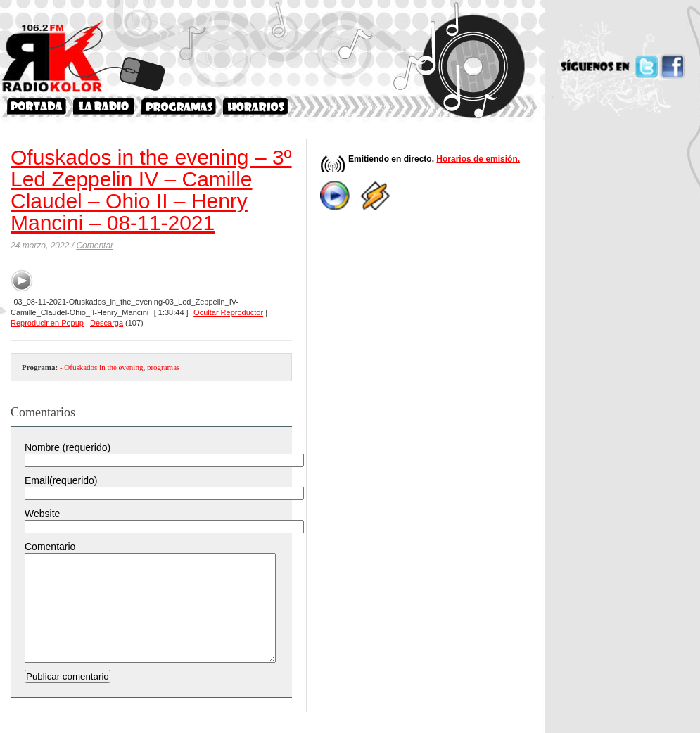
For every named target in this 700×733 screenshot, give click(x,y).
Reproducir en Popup (47, 323)
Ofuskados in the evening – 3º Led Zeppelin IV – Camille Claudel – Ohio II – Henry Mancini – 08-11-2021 (151, 190)
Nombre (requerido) (68, 447)
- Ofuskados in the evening (102, 367)
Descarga (107, 323)
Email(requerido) (61, 480)
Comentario (50, 547)
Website (42, 514)
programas (163, 367)
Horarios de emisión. (478, 159)
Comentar (95, 246)
